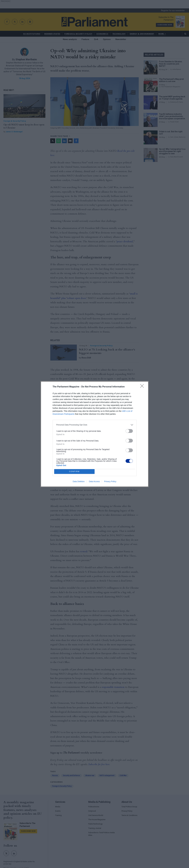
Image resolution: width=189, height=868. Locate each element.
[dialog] (95, 434)
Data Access (94, 481)
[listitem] (95, 425)
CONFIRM (74, 471)
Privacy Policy (110, 481)
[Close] (143, 387)
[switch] (129, 431)
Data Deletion (79, 481)
